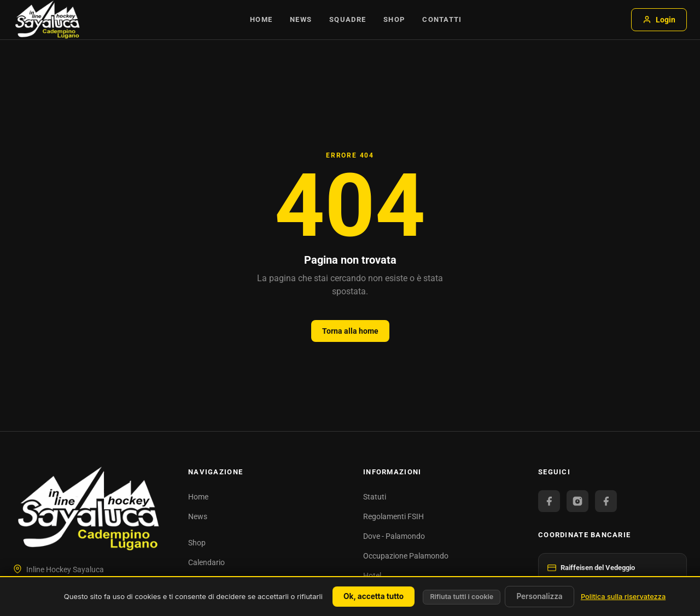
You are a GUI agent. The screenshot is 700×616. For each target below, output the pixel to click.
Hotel (372, 576)
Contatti (442, 19)
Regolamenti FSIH (393, 516)
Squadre (348, 19)
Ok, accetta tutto (374, 596)
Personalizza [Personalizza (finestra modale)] (539, 596)
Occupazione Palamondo (406, 556)
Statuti (375, 497)
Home (261, 19)
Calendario (206, 562)
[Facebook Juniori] (606, 501)
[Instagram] (577, 501)
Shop (394, 19)
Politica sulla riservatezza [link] (623, 597)
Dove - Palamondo (394, 536)
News (301, 19)
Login (659, 20)
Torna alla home (350, 331)
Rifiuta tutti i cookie (462, 597)
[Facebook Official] (549, 501)
